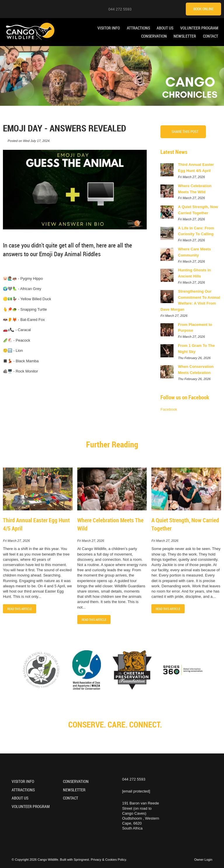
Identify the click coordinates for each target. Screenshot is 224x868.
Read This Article (20, 609)
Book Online (203, 9)
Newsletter (185, 36)
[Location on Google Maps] (140, 9)
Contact (211, 36)
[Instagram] (147, 9)
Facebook (169, 409)
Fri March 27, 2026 (16, 541)
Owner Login (203, 860)
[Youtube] (154, 9)
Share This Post (185, 131)
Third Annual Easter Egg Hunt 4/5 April (36, 524)
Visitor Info (109, 28)
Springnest (82, 860)
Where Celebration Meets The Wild (110, 524)
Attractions (138, 28)
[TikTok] (169, 9)
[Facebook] (162, 9)
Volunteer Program (199, 28)
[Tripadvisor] (176, 9)
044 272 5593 (120, 9)
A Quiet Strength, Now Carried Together (185, 524)
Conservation (154, 36)
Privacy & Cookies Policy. (109, 860)
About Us (165, 28)
